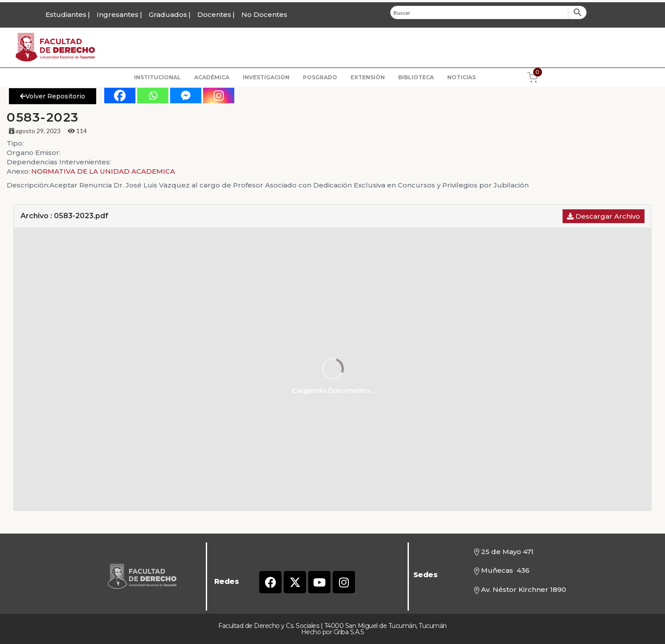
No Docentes (264, 14)
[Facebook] (120, 96)
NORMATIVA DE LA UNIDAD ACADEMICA (103, 171)
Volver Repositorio (53, 96)
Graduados (168, 14)
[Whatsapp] (153, 96)
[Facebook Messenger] (186, 96)
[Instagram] (219, 96)
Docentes (214, 14)
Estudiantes (66, 14)
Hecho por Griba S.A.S (333, 632)
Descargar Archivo (604, 216)
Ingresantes (118, 14)
